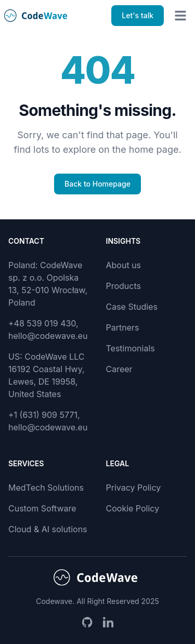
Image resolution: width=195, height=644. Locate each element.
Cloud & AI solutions (48, 529)
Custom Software (42, 508)
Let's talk (138, 15)
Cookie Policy (133, 508)
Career (119, 369)
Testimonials (131, 348)
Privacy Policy (134, 488)
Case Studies (132, 307)
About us (124, 265)
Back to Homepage (97, 184)
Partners (123, 327)
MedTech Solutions (46, 488)
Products (124, 286)
